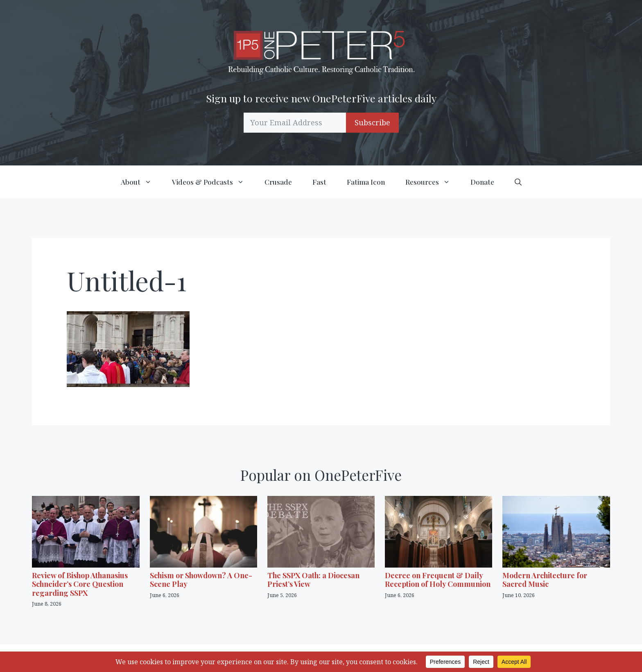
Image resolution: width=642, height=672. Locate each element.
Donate (482, 182)
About (141, 182)
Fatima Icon (366, 182)
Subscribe (372, 122)
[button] (518, 182)
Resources (433, 182)
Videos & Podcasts (213, 182)
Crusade (278, 182)
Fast (319, 182)
